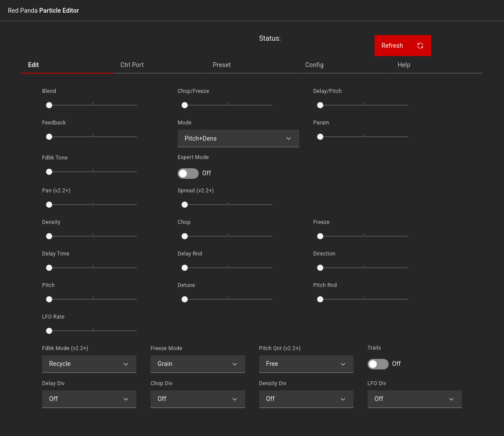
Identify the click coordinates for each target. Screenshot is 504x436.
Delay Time (56, 254)
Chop (184, 222)
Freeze (321, 222)
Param (321, 123)
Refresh (403, 46)
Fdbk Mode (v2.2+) (65, 348)
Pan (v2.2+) (56, 191)
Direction (324, 254)
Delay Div (54, 383)
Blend (49, 91)
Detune (186, 285)
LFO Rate (53, 317)
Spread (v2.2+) (196, 191)
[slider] (49, 105)
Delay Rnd (190, 254)
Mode (185, 123)
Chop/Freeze (193, 91)
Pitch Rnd (325, 285)
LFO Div (377, 383)
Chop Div (161, 383)
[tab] (67, 65)
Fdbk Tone (55, 158)
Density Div (273, 383)
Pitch (48, 285)
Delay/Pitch (327, 91)
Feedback (54, 123)
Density (51, 222)
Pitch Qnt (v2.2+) (280, 348)
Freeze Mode (166, 348)
